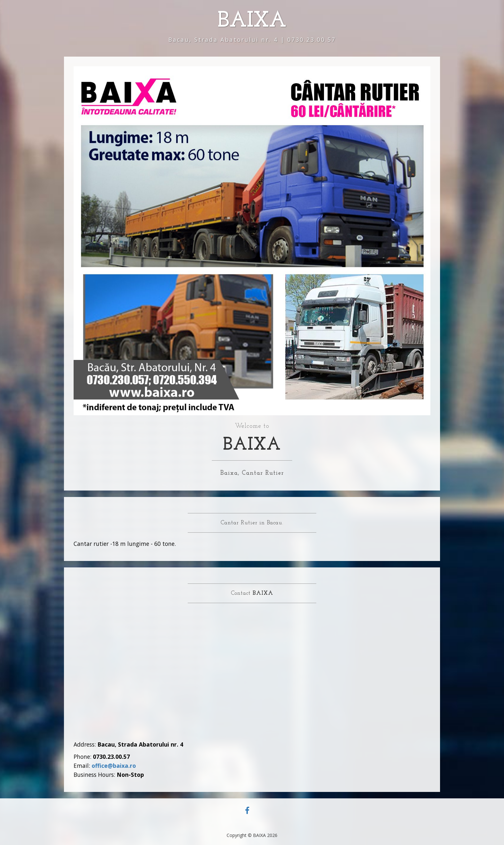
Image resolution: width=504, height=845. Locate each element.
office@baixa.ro (114, 766)
